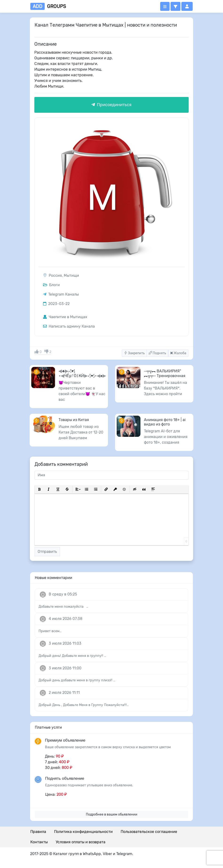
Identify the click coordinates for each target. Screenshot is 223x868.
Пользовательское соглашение (149, 832)
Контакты (39, 842)
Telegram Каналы (64, 294)
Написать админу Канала (69, 326)
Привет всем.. (50, 631)
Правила (38, 832)
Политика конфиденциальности (83, 832)
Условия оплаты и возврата (81, 842)
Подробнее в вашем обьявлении (112, 814)
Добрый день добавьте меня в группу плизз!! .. (77, 680)
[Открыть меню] (165, 6)
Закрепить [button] (134, 353)
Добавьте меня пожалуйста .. (63, 607)
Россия (55, 275)
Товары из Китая (74, 420)
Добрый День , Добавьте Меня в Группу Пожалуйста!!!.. (84, 705)
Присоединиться (111, 105)
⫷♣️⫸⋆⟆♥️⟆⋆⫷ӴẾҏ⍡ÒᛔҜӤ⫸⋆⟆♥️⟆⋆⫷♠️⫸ (82, 373)
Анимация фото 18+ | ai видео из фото (165, 422)
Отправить (47, 552)
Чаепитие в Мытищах (65, 317)
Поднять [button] (157, 353)
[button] (175, 6)
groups (48, 6)
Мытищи (71, 275)
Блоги (51, 285)
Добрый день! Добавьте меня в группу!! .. (72, 656)
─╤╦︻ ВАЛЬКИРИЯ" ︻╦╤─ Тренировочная (165, 373)
